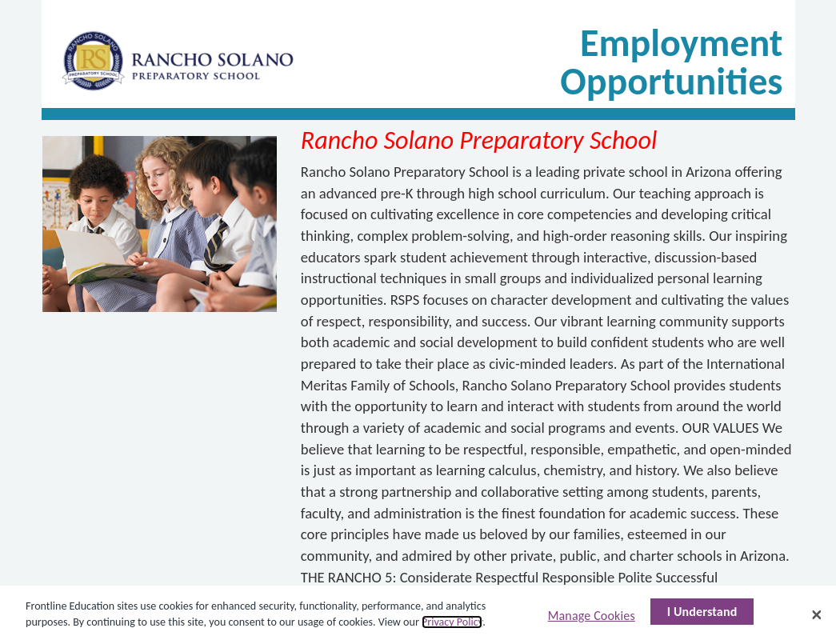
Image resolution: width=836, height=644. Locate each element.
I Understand (702, 612)
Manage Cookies (592, 616)
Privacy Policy (452, 622)
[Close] (817, 614)
